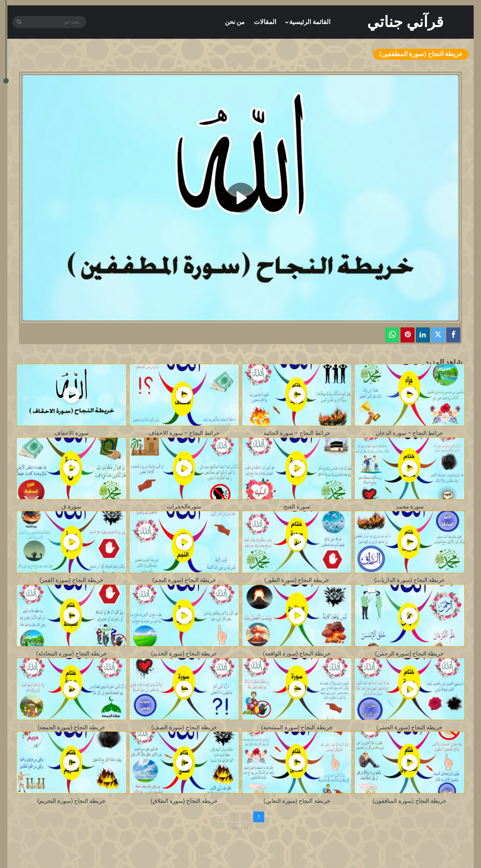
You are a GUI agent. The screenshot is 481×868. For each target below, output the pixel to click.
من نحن (235, 22)
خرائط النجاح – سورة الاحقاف (184, 433)
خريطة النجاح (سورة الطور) (297, 580)
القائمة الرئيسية (310, 22)
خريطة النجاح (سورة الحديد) (184, 654)
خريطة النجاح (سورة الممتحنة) (297, 728)
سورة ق (71, 507)
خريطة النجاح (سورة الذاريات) (410, 580)
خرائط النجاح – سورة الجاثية (297, 433)
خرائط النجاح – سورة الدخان (410, 433)
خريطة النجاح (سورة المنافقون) (410, 801)
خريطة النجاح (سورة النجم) (184, 580)
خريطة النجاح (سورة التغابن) (297, 801)
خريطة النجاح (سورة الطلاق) (184, 801)
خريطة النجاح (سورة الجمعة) (71, 728)
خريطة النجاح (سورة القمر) (71, 580)
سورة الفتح (297, 507)
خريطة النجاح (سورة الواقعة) (297, 654)
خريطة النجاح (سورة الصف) (184, 728)
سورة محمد (410, 507)
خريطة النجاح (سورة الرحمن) (410, 654)
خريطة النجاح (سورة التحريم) (72, 801)
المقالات (265, 22)
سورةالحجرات (184, 507)
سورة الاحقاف (71, 433)
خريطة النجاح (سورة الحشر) (410, 728)
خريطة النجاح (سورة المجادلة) (71, 654)
